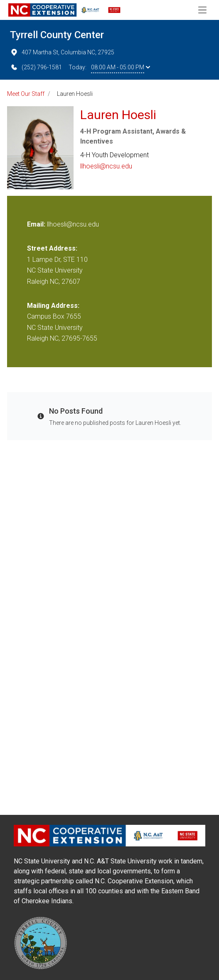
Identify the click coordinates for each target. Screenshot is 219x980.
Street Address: (52, 248)
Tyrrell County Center (57, 35)
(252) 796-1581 (36, 67)
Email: (37, 224)
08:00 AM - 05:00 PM (121, 67)
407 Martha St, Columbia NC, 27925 (62, 52)
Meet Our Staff (26, 94)
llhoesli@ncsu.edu (106, 166)
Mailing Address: (53, 306)
